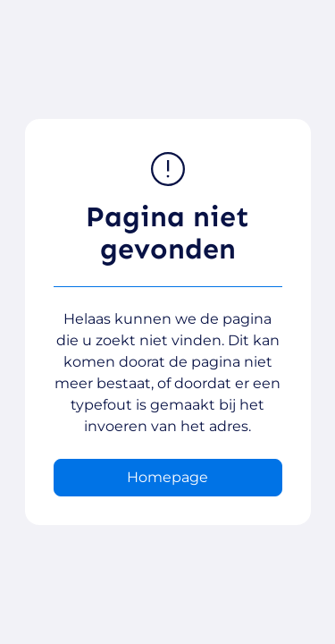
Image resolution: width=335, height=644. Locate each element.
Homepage (167, 477)
